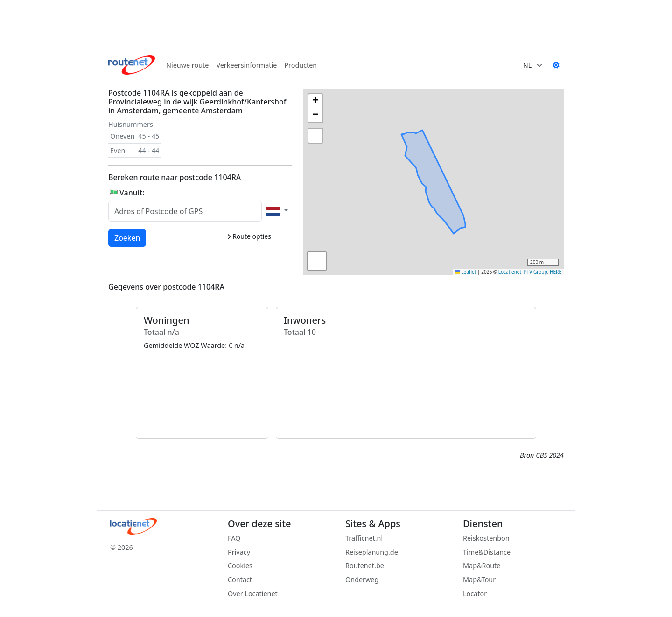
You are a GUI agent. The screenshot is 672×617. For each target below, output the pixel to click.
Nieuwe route (187, 65)
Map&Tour (479, 579)
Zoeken (128, 237)
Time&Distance (487, 552)
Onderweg (362, 579)
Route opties (249, 236)
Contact (240, 579)
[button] (440, 158)
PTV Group (536, 272)
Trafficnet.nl (364, 538)
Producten (301, 65)
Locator (475, 593)
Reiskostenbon (486, 538)
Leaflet (466, 272)
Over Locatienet (253, 593)
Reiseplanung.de (372, 552)
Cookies (240, 565)
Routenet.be (365, 565)
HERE (556, 272)
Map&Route (482, 565)
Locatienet (510, 272)
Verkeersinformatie (246, 65)
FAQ (234, 538)
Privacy (239, 552)
